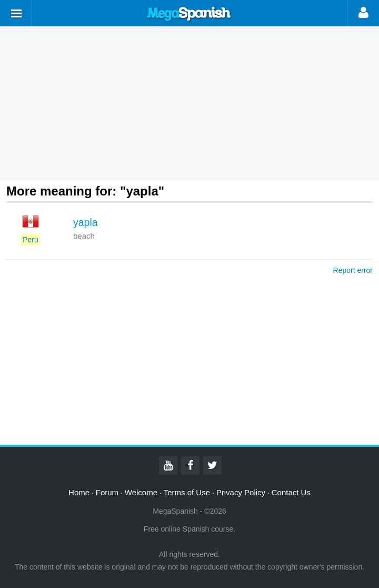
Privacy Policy (241, 492)
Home (79, 492)
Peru (31, 240)
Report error (353, 270)
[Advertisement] (189, 103)
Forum (107, 492)
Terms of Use (187, 492)
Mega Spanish (189, 14)
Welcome (141, 492)
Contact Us (291, 492)
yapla (86, 222)
